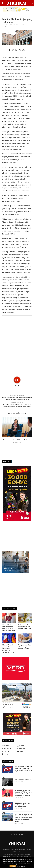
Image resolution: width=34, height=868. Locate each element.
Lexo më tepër (21, 866)
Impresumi (14, 849)
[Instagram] (9, 749)
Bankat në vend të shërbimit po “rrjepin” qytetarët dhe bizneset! (25, 627)
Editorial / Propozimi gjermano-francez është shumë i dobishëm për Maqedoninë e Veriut (8, 649)
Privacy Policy (17, 851)
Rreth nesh (6, 849)
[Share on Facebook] (9, 50)
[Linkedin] (25, 749)
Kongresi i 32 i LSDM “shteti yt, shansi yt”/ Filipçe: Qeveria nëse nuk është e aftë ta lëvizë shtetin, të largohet (23, 793)
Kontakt (29, 849)
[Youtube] (9, 751)
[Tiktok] (9, 754)
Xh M (17, 386)
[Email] (25, 751)
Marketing (22, 849)
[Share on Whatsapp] (20, 50)
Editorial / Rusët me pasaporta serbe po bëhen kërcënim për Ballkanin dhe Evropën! (9, 628)
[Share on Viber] (23, 50)
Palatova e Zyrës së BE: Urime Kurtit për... (17, 440)
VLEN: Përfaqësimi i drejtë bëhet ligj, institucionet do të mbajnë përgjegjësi (23, 805)
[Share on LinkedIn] (16, 50)
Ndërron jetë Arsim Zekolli (23, 779)
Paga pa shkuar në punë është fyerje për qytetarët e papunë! (25, 647)
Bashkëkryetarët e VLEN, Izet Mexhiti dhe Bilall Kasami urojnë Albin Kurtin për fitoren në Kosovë (23, 769)
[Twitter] (25, 746)
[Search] (32, 3)
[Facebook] (9, 746)
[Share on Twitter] (13, 50)
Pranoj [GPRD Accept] (13, 866)
